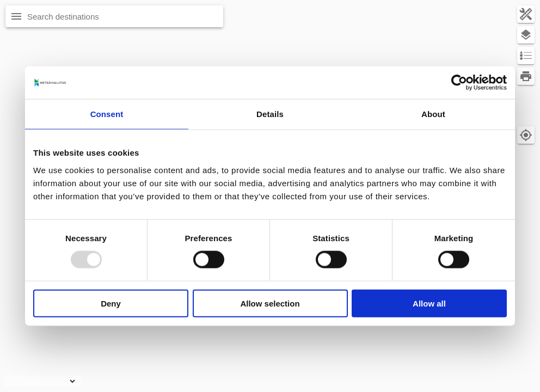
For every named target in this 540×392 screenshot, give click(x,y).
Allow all (429, 303)
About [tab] (433, 114)
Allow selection (270, 303)
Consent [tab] (107, 114)
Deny (111, 303)
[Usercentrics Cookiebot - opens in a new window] (459, 83)
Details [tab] (270, 114)
